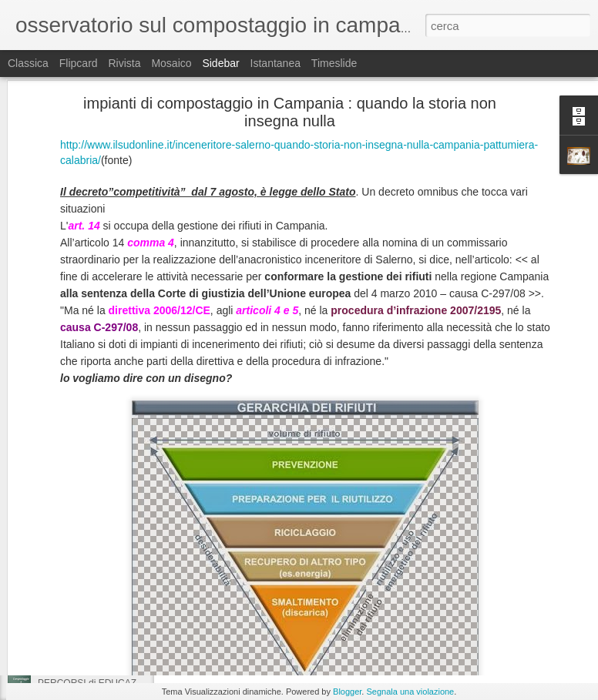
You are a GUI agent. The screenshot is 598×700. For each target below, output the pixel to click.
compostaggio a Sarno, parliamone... (113, 614)
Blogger (347, 692)
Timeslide (334, 63)
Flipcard (79, 63)
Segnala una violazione (410, 692)
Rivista (124, 63)
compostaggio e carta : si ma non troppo (120, 544)
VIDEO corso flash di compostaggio (400, 595)
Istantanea (275, 63)
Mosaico (171, 63)
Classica (28, 63)
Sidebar (220, 63)
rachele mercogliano (457, 575)
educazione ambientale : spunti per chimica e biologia (148, 579)
